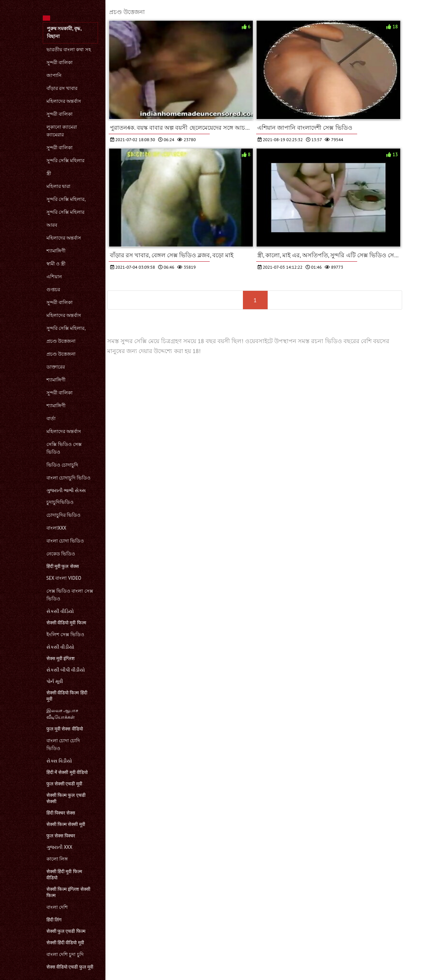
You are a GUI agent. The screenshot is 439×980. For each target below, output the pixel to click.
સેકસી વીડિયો (60, 611)
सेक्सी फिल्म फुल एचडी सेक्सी (66, 798)
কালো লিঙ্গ (57, 859)
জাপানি (54, 75)
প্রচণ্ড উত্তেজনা (61, 341)
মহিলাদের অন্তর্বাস (64, 101)
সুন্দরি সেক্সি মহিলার (66, 161)
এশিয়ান (54, 277)
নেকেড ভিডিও (61, 554)
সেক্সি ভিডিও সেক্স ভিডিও (64, 448)
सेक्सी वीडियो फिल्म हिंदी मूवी (67, 696)
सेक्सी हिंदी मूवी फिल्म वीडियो (64, 875)
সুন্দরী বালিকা (60, 62)
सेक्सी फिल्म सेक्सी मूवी (66, 824)
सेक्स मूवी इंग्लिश (61, 658)
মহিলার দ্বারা (58, 186)
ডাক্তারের (56, 367)
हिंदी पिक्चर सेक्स (61, 813)
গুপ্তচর (53, 290)
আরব (52, 225)
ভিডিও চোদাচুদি (62, 465)
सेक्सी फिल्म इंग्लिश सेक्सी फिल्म (68, 892)
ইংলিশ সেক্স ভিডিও (66, 634)
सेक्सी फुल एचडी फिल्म (66, 931)
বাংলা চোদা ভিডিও (65, 541)
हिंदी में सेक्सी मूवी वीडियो (67, 772)
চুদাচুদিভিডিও (60, 502)
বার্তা (51, 418)
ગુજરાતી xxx (60, 847)
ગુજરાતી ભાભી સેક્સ (66, 490)
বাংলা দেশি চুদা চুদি (65, 954)
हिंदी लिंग (54, 920)
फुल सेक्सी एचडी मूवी (64, 784)
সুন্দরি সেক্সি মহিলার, (66, 199)
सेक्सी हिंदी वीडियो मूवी (65, 943)
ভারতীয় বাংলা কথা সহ (69, 50)
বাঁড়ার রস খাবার (62, 88)
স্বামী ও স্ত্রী (56, 264)
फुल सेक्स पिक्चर (61, 836)
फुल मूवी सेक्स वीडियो (65, 729)
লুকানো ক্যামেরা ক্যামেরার (62, 131)
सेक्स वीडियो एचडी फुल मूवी (70, 967)
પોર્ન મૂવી (55, 681)
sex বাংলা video (64, 578)
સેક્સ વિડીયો (59, 761)
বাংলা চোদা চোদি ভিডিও (63, 744)
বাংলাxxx (56, 528)
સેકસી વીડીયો (60, 647)
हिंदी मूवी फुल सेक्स (63, 566)
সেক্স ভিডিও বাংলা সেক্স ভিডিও (70, 595)
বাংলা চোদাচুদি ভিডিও (69, 478)
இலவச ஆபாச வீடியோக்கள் (62, 714)
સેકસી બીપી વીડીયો (66, 670)
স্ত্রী (49, 173)
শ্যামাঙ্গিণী (56, 251)
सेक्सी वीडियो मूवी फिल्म (66, 623)
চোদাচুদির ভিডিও (64, 515)
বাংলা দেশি (57, 907)
